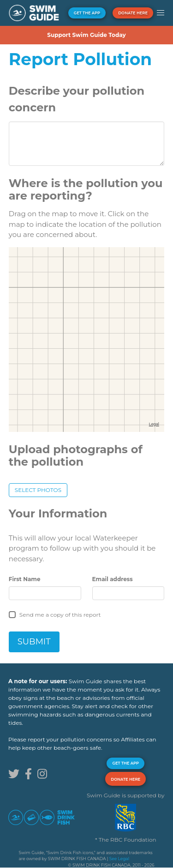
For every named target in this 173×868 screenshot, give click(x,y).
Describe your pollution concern (77, 99)
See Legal (119, 859)
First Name (25, 579)
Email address (113, 579)
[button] (160, 13)
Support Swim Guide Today (86, 35)
